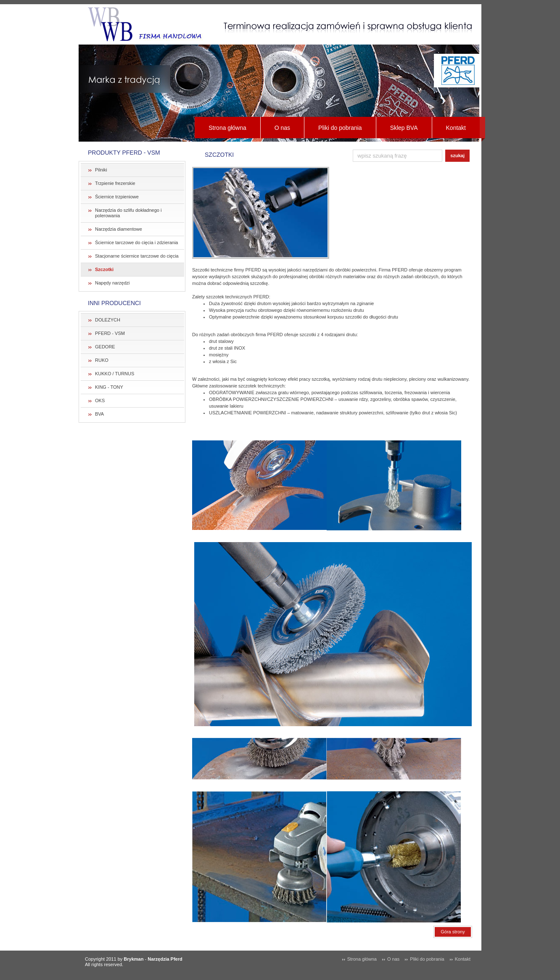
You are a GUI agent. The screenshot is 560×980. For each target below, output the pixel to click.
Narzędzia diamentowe (119, 229)
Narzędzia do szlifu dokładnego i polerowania (128, 213)
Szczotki (104, 269)
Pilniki (101, 170)
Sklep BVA (404, 128)
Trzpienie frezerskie (115, 183)
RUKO (102, 360)
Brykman (133, 959)
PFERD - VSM (110, 333)
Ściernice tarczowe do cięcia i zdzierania (136, 242)
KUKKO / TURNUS (115, 374)
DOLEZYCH (108, 320)
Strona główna (227, 128)
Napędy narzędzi (112, 283)
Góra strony (453, 932)
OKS (100, 400)
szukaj (457, 155)
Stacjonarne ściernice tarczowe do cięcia (137, 256)
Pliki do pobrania (340, 128)
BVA (99, 414)
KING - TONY (109, 387)
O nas (282, 128)
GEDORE (105, 347)
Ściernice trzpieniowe (117, 197)
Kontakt (456, 128)
